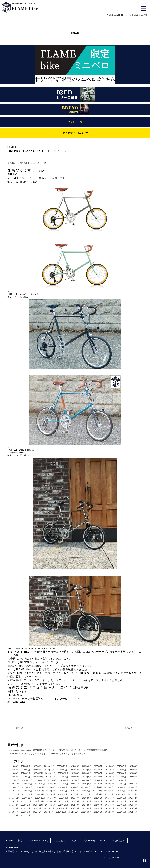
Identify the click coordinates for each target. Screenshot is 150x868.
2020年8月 (64, 784)
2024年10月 (75, 770)
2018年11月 (15, 791)
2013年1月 (49, 812)
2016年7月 (75, 798)
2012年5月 (14, 815)
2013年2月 (37, 812)
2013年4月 (14, 812)
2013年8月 (98, 808)
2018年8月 (51, 791)
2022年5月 (122, 777)
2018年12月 (133, 787)
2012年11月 (73, 812)
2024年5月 (133, 770)
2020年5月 (87, 784)
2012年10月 (86, 812)
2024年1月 (26, 773)
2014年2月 (26, 808)
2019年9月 (39, 787)
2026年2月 (26, 766)
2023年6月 (98, 773)
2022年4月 (133, 777)
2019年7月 (62, 787)
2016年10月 (40, 798)
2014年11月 (50, 805)
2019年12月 (15, 787)
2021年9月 (52, 780)
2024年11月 (62, 770)
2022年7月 (98, 777)
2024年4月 (14, 773)
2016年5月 (98, 798)
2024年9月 (87, 770)
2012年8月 (110, 812)
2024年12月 (49, 770)
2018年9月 (39, 791)
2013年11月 (62, 808)
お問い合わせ (88, 841)
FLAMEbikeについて (38, 841)
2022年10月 (63, 777)
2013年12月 (49, 808)
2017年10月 (27, 794)
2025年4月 (133, 766)
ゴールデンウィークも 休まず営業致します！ (69, 754)
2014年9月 (75, 805)
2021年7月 (75, 780)
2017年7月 (62, 794)
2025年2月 (26, 770)
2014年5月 (122, 805)
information (14, 750)
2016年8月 (64, 798)
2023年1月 (26, 777)
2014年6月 (110, 805)
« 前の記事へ (20, 728)
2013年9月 (87, 808)
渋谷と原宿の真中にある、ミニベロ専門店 (24, 4)
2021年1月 (122, 780)
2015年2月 (14, 805)
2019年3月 (109, 787)
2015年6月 (98, 801)
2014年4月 (133, 805)
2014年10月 (63, 805)
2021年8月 (64, 780)
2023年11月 (50, 773)
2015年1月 (26, 805)
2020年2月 (122, 784)
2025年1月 (37, 770)
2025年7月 (98, 766)
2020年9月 (52, 784)
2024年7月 (110, 770)
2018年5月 (86, 791)
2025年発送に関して (68, 750)
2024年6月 (122, 770)
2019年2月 (120, 787)
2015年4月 (122, 801)
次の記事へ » (130, 728)
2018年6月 (74, 791)
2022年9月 (75, 777)
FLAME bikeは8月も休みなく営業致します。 (29, 754)
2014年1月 (37, 808)
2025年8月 (87, 766)
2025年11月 (62, 766)
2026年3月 (14, 766)
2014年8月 (87, 805)
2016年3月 (122, 798)
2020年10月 (40, 784)
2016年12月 (15, 798)
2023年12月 (38, 773)
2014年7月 (98, 805)
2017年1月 (132, 794)
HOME (9, 841)
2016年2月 (133, 798)
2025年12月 (49, 766)
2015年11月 (39, 801)
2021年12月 (15, 780)
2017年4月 (97, 794)
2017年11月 (15, 794)
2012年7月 (122, 812)
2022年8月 (87, 777)
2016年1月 (14, 801)
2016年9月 (52, 798)
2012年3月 (26, 815)
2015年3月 (133, 801)
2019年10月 (27, 787)
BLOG (103, 841)
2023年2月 (14, 777)
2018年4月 (97, 791)
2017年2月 (120, 794)
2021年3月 (98, 780)
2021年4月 (87, 780)
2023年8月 (87, 773)
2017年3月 (109, 794)
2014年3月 (14, 808)
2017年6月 (74, 794)
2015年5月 (110, 801)
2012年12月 (61, 812)
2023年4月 (122, 773)
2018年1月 (120, 791)
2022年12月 (38, 777)
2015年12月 (26, 801)
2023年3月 (133, 773)
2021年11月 (27, 780)
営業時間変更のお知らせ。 (45, 750)
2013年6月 (122, 808)
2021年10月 (40, 780)
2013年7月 (110, 808)
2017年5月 (86, 794)
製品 (20, 841)
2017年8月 (51, 794)
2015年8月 (75, 801)
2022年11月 (50, 777)
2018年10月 (27, 791)
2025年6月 (110, 766)
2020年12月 (15, 784)
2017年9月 (39, 794)
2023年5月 (110, 773)
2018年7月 (62, 791)
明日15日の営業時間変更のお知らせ (94, 750)
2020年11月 (27, 784)
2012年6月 (133, 812)
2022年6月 (110, 777)
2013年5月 (133, 808)
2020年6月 (75, 784)
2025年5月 (122, 766)
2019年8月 (51, 787)
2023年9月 (75, 773)
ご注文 (73, 841)
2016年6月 (87, 798)
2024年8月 (98, 770)
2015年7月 (87, 801)
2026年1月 (37, 766)
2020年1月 (133, 784)
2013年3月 (26, 812)
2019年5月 (86, 787)
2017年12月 (133, 791)
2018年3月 (109, 791)
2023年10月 (63, 773)
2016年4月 (110, 798)
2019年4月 (97, 787)
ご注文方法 (59, 841)
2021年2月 (110, 780)
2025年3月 (14, 770)
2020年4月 (98, 784)
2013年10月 (75, 808)
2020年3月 (110, 784)
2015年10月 (51, 801)
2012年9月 (98, 812)
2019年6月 (74, 787)
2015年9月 (64, 801)
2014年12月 (38, 805)
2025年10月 (75, 766)
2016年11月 (27, 798)
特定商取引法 (118, 841)
